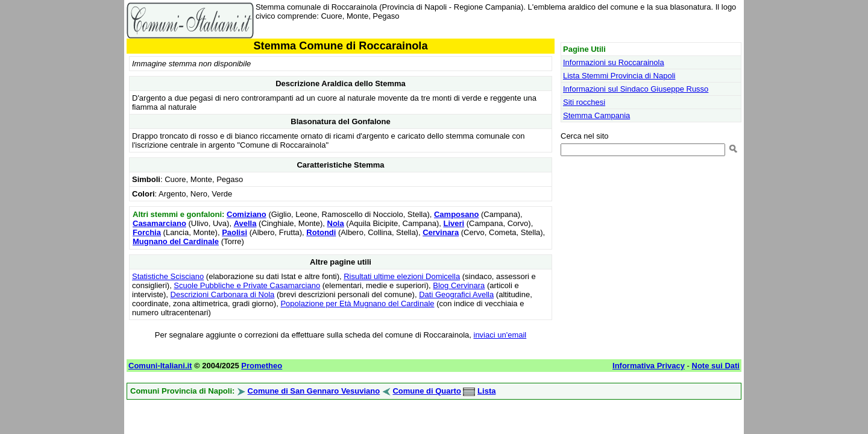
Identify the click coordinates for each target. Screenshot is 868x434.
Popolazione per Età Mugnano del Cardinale (357, 303)
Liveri (454, 223)
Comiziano (247, 214)
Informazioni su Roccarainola (614, 62)
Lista (486, 391)
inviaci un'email (500, 335)
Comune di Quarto (426, 391)
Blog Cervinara (459, 285)
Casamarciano (159, 223)
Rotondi (321, 232)
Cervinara (441, 232)
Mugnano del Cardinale (176, 241)
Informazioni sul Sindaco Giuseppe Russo (636, 89)
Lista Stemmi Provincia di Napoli (619, 76)
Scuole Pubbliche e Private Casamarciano (247, 285)
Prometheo (262, 366)
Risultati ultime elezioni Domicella (402, 276)
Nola (336, 223)
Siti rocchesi (584, 102)
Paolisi (234, 232)
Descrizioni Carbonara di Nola (223, 294)
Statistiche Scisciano (168, 276)
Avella (245, 223)
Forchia (147, 232)
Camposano (456, 214)
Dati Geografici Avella (456, 294)
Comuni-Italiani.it (160, 366)
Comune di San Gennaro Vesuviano (314, 391)
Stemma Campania (596, 115)
